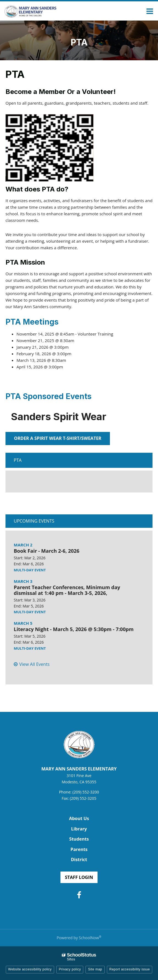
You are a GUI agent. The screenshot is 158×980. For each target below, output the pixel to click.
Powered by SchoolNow (79, 938)
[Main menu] (150, 11)
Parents (79, 849)
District (79, 859)
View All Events (34, 664)
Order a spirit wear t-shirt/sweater (58, 438)
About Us (79, 818)
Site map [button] (95, 969)
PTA (18, 460)
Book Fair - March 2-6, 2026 (47, 551)
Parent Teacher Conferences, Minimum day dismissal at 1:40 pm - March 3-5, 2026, (67, 590)
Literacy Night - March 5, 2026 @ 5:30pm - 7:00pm (74, 629)
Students (79, 839)
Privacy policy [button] (70, 969)
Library (79, 829)
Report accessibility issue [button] (130, 969)
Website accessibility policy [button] (30, 969)
